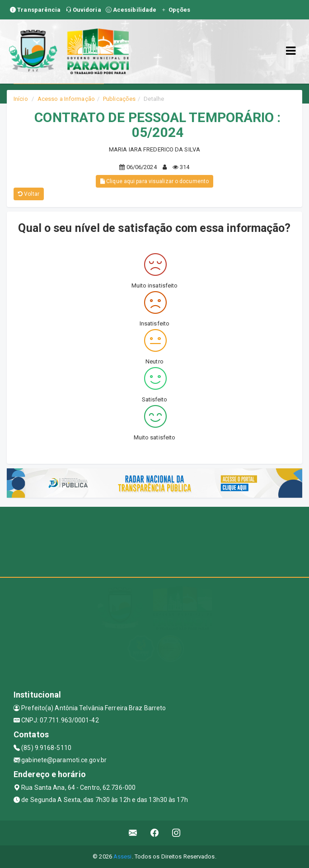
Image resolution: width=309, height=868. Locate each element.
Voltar (29, 194)
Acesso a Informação (66, 99)
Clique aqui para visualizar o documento (154, 181)
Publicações (119, 99)
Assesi (123, 856)
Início (21, 99)
